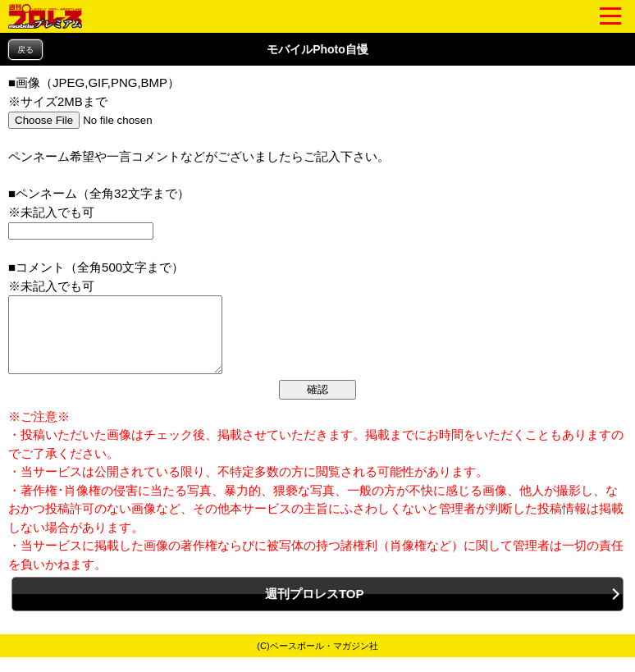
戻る (25, 50)
